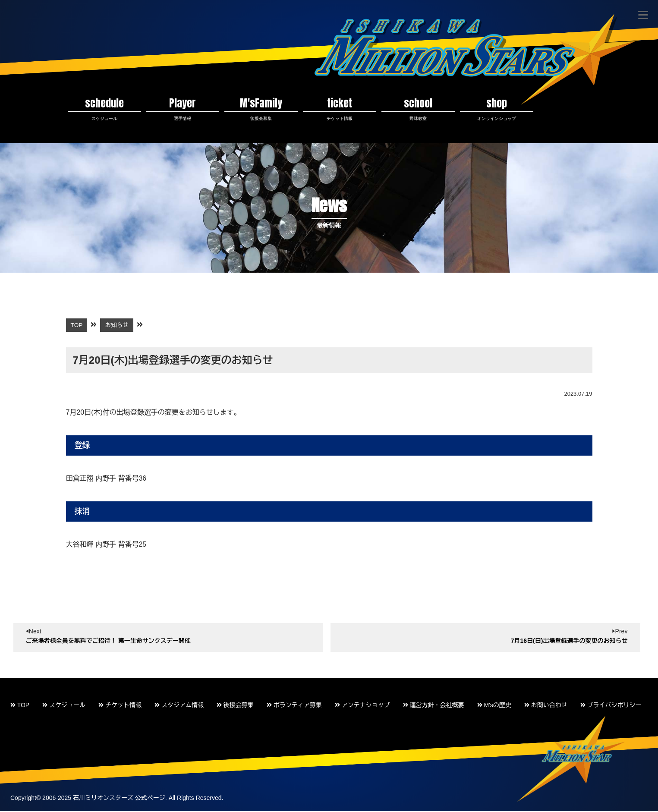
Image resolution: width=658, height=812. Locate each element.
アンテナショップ (362, 706)
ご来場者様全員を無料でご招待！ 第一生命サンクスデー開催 (108, 641)
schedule (104, 109)
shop (497, 109)
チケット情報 (120, 706)
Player (183, 109)
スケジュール (64, 706)
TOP (20, 706)
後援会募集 (235, 706)
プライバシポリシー (611, 706)
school (418, 109)
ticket (340, 109)
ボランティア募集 (294, 706)
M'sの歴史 (494, 706)
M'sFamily (261, 109)
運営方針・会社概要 (434, 706)
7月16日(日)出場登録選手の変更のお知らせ (569, 641)
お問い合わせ (546, 706)
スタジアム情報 (179, 706)
